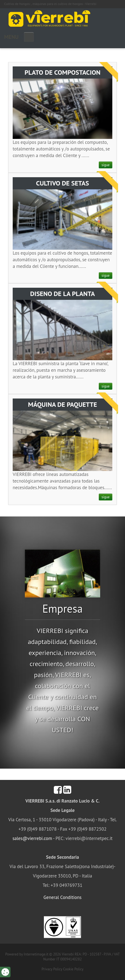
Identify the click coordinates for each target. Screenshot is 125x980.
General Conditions (63, 897)
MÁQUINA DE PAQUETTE (63, 404)
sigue (106, 165)
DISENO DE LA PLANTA (62, 294)
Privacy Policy (52, 969)
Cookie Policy (73, 969)
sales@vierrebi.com (32, 838)
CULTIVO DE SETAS (63, 183)
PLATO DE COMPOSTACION (63, 72)
